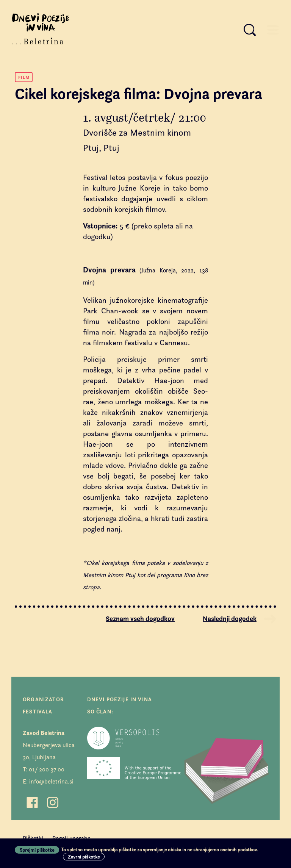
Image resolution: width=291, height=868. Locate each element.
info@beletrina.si (51, 781)
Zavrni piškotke (84, 857)
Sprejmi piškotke (37, 850)
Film (24, 77)
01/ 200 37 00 (47, 769)
